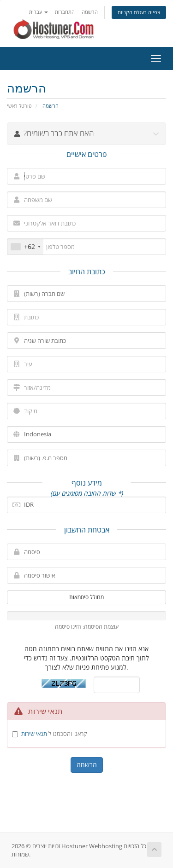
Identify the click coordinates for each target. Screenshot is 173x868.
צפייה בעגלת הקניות (139, 12)
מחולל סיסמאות (86, 597)
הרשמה (90, 12)
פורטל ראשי (19, 106)
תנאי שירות (34, 734)
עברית (39, 12)
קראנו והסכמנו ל (54, 734)
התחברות (65, 12)
